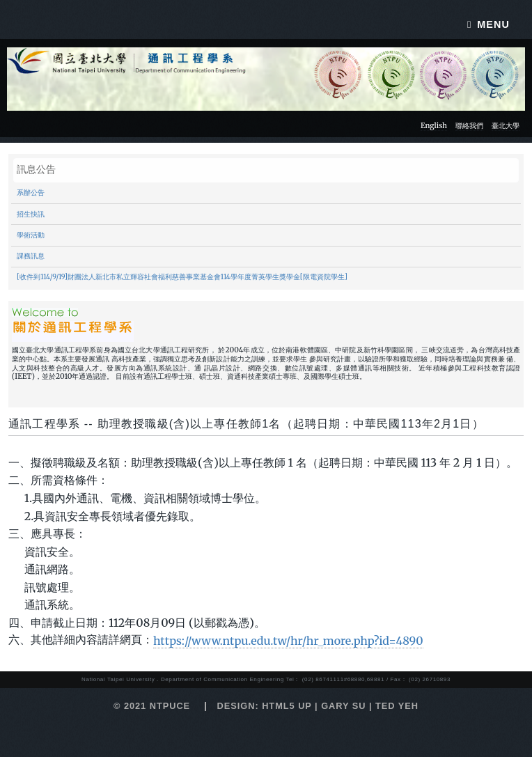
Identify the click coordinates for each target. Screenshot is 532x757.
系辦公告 (31, 193)
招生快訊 (31, 214)
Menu (493, 24)
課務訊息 (31, 256)
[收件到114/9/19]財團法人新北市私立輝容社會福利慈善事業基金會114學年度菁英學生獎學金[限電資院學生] (182, 277)
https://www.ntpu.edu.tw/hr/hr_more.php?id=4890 (288, 641)
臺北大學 (506, 126)
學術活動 (31, 235)
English (434, 126)
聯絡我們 (469, 126)
